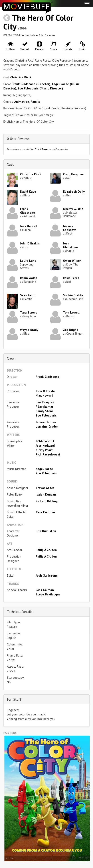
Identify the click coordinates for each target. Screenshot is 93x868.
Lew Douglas (45, 402)
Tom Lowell (71, 312)
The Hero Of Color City (38, 22)
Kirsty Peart (44, 450)
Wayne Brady (29, 330)
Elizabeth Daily (74, 192)
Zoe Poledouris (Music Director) (40, 88)
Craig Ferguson (74, 174)
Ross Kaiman (45, 590)
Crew (11, 358)
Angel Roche (44, 469)
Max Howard (44, 395)
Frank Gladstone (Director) (31, 84)
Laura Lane (28, 261)
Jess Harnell (29, 226)
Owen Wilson (72, 261)
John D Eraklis (30, 243)
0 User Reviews (18, 139)
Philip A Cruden (46, 550)
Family (35, 102)
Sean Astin (28, 295)
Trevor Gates (45, 488)
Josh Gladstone (70, 245)
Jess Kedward (45, 446)
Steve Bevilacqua (48, 594)
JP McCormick (45, 441)
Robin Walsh (29, 278)
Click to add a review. (52, 149)
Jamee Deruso (46, 422)
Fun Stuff (14, 699)
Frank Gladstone (27, 211)
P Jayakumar (44, 407)
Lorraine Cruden (47, 426)
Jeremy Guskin (73, 209)
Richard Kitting (47, 501)
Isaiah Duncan (46, 494)
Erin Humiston (46, 531)
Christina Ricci (21, 77)
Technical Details (20, 612)
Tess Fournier (45, 512)
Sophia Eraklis (73, 295)
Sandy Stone (45, 411)
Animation (22, 102)
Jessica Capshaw (69, 228)
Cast (10, 164)
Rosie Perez (71, 278)
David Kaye (28, 192)
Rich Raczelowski (48, 454)
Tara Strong (29, 312)
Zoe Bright (71, 330)
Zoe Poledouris (46, 415)
